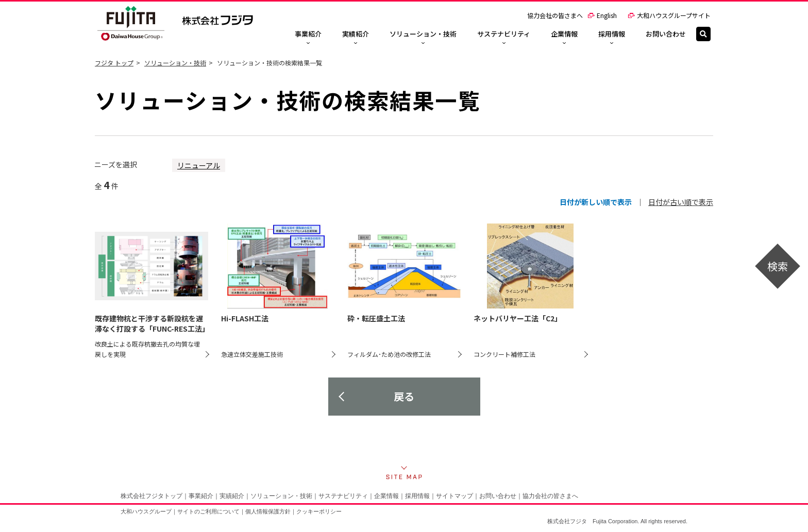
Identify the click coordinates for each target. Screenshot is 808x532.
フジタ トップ (114, 63)
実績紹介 (232, 496)
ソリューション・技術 (175, 63)
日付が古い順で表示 (681, 202)
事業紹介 (201, 496)
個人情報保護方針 (268, 511)
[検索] (703, 34)
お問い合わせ (498, 496)
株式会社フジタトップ (151, 496)
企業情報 (386, 496)
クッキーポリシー (319, 511)
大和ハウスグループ (146, 511)
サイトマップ (454, 496)
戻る (404, 396)
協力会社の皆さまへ (555, 15)
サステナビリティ (343, 496)
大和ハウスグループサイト (669, 15)
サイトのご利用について (208, 511)
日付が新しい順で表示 (596, 202)
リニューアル (199, 165)
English (602, 15)
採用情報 (417, 496)
